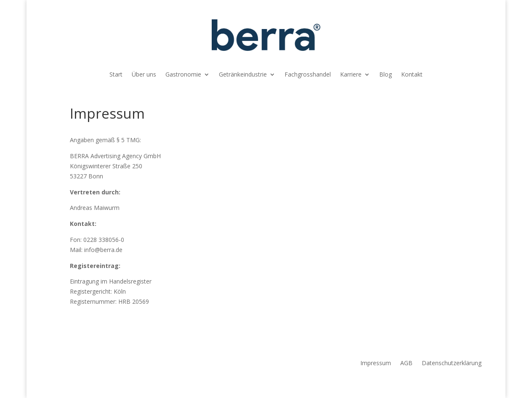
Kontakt (412, 75)
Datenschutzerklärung (452, 364)
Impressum (376, 364)
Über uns (144, 75)
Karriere (351, 75)
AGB (406, 364)
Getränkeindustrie (243, 75)
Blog (386, 75)
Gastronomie (183, 75)
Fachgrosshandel (308, 75)
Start (116, 75)
